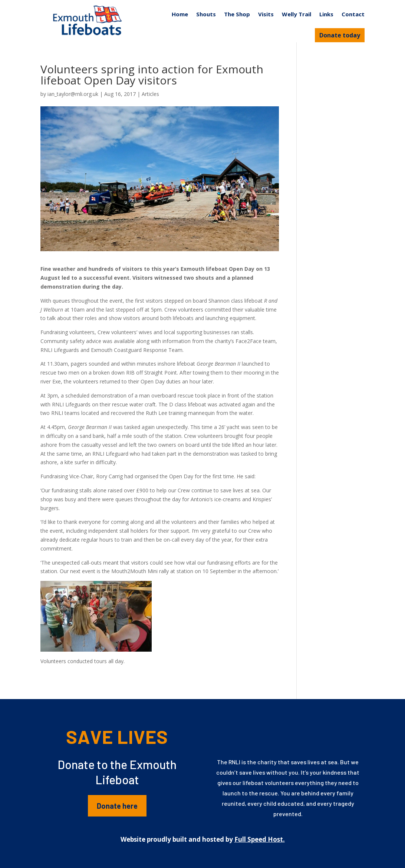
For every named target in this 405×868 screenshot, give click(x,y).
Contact (353, 14)
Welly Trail (297, 14)
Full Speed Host (259, 839)
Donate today (340, 35)
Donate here (117, 806)
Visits (266, 14)
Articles (150, 94)
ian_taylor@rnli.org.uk (73, 94)
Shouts (206, 14)
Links (326, 14)
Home (180, 14)
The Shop (237, 14)
